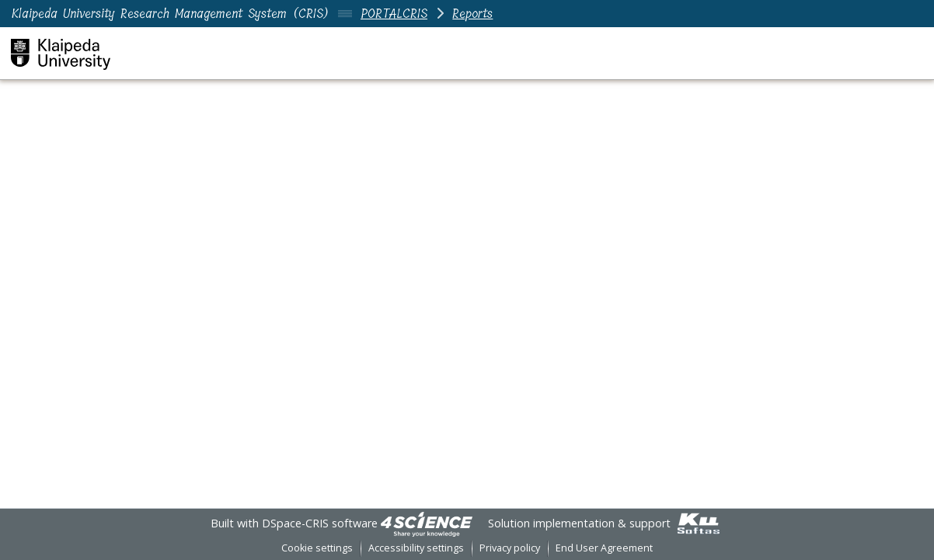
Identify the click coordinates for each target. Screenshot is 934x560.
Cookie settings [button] (317, 548)
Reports (472, 14)
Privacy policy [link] (510, 548)
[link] (427, 523)
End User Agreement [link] (604, 548)
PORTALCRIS (394, 14)
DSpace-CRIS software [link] (320, 523)
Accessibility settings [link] (416, 548)
